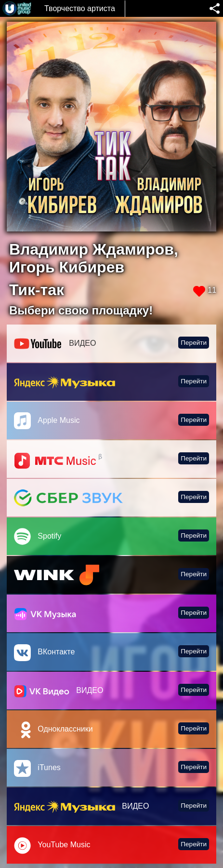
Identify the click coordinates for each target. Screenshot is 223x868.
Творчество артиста (80, 8)
